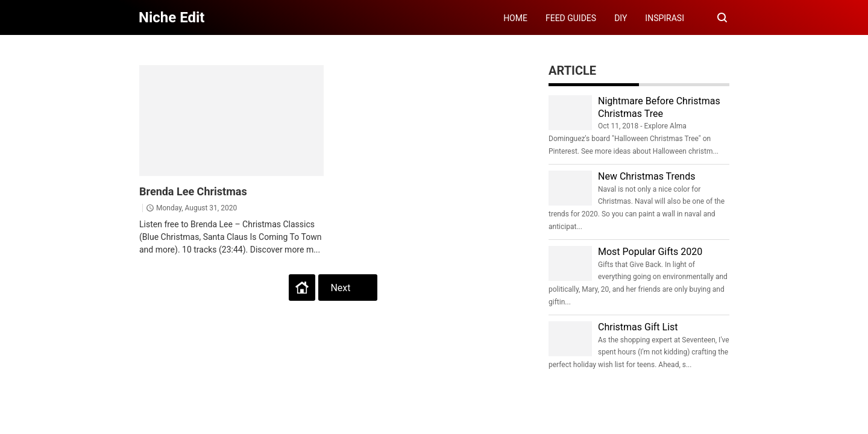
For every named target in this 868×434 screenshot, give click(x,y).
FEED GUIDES (571, 18)
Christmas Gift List (638, 327)
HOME (515, 18)
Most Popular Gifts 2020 (650, 252)
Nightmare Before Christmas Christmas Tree (659, 107)
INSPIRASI (665, 18)
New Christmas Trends (646, 176)
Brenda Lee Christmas (193, 191)
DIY (621, 18)
